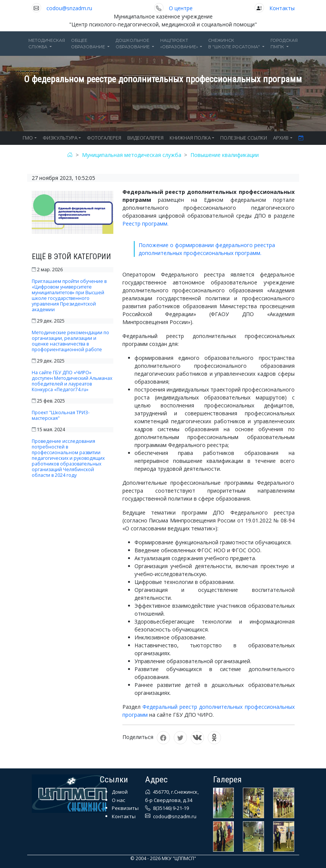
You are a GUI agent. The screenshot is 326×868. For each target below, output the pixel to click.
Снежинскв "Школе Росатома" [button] (235, 44)
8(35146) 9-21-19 (170, 808)
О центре (181, 8)
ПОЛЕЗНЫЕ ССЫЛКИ (244, 138)
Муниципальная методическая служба (132, 155)
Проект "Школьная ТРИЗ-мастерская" (61, 415)
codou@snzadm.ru (69, 8)
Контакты (282, 8)
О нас (118, 800)
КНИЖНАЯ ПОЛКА (190, 138)
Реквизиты (125, 808)
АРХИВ (281, 138)
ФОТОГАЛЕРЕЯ (104, 138)
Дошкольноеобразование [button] (133, 44)
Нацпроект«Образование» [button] (180, 44)
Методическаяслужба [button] (47, 44)
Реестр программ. (145, 224)
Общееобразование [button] (89, 44)
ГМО (28, 138)
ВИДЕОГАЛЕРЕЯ (145, 138)
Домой (120, 792)
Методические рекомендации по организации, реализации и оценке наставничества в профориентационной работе (70, 341)
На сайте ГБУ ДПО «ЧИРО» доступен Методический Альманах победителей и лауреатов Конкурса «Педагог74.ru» (72, 381)
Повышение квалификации (225, 155)
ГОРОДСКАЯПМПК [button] (284, 44)
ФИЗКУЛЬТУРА (60, 138)
